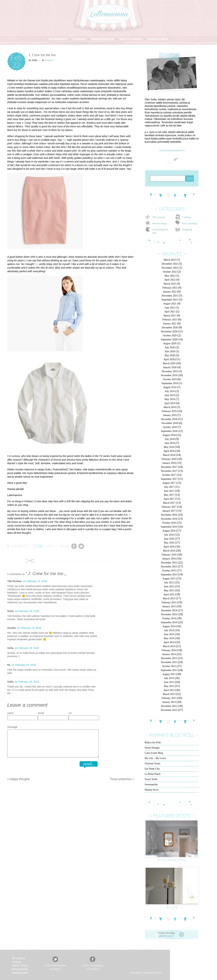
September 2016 (169, 527)
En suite (172, 907)
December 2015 (169, 563)
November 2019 (169, 375)
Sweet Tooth (151, 779)
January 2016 (169, 559)
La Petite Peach (153, 774)
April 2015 (169, 595)
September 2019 (170, 383)
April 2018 (169, 451)
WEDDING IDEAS (158, 39)
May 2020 (170, 355)
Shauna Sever (152, 790)
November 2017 (169, 471)
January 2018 (169, 463)
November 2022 (170, 268)
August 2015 (169, 579)
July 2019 (170, 391)
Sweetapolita (151, 784)
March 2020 (169, 363)
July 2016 (169, 535)
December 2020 (170, 328)
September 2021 (170, 300)
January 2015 (169, 606)
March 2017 (169, 503)
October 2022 (170, 272)
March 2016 (169, 551)
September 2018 (169, 431)
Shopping (187, 230)
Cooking (186, 217)
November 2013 (169, 662)
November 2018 (170, 423)
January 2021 (170, 324)
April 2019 (170, 403)
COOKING (79, 39)
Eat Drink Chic (152, 769)
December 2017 (169, 467)
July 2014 (169, 630)
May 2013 (169, 686)
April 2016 (169, 547)
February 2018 (169, 459)
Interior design (160, 223)
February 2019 (169, 411)
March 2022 (170, 284)
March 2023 (170, 260)
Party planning (190, 223)
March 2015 (169, 598)
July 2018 (170, 439)
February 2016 (169, 555)
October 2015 (169, 571)
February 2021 (170, 320)
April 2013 (169, 690)
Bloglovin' (169, 936)
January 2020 (170, 367)
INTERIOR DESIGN (102, 39)
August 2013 (169, 674)
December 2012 (169, 706)
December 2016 (169, 515)
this (65, 140)
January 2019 (170, 415)
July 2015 (169, 583)
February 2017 (169, 507)
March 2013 (169, 694)
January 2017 (169, 511)
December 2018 (169, 419)
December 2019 (170, 371)
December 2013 (169, 658)
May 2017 (169, 495)
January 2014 (169, 654)
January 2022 (170, 292)
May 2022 (170, 276)
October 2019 (170, 379)
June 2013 (169, 682)
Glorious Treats (153, 763)
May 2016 (169, 543)
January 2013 (169, 702)
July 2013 (169, 678)
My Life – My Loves (155, 758)
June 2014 (169, 634)
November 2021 (170, 296)
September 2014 (169, 622)
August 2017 (169, 483)
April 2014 (169, 642)
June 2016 (169, 539)
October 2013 (169, 666)
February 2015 (169, 602)
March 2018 (169, 455)
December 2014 (169, 610)
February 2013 (169, 698)
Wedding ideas (20, 973)
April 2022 (170, 280)
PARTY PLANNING (131, 39)
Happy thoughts (20, 779)
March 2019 (170, 407)
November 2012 (169, 710)
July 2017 (169, 487)
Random (49, 60)
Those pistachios (121, 779)
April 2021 (170, 312)
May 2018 (169, 447)
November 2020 (169, 332)
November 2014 (169, 614)
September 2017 (169, 479)
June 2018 (170, 443)
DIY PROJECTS (58, 39)
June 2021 (170, 308)
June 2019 (170, 395)
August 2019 (170, 387)
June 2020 (170, 351)
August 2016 (169, 531)
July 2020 (170, 347)
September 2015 (169, 575)
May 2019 (170, 399)
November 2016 (169, 519)
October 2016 (169, 523)
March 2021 (170, 316)
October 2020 (170, 336)
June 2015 (169, 587)
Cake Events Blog (154, 753)
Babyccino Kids (153, 742)
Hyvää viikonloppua (172, 860)
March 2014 (169, 646)
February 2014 (169, 650)
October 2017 (169, 475)
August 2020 (170, 343)
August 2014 (169, 626)
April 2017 (169, 499)
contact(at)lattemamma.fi (172, 150)
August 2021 (170, 304)
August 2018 (169, 435)
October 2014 (169, 618)
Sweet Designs (152, 748)
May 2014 (169, 638)
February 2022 (170, 288)
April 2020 (169, 359)
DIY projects (159, 217)
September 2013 (169, 670)
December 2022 (170, 264)
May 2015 (169, 591)
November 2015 (169, 567)
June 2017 (169, 491)
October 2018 (170, 427)
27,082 (38, 546)
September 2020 (169, 339)
